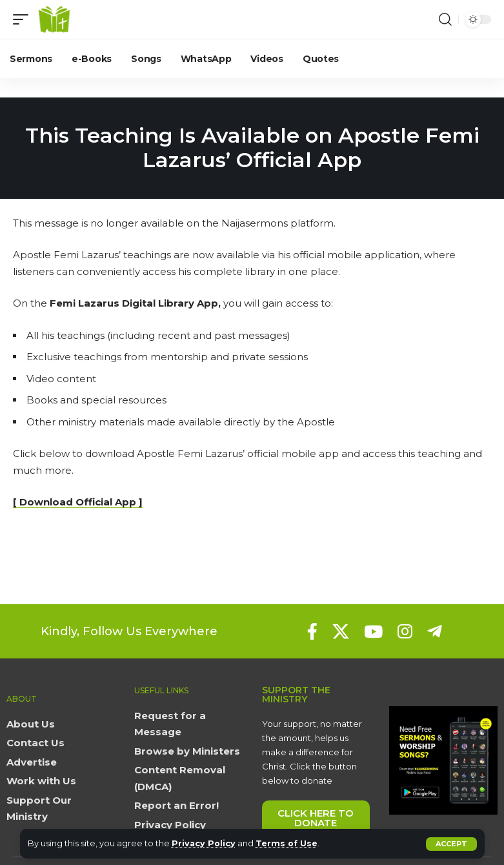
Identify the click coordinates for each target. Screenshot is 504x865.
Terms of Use (288, 843)
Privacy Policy (204, 843)
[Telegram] (435, 631)
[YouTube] (373, 631)
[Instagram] (405, 631)
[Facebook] (312, 631)
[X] (341, 631)
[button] (451, 844)
